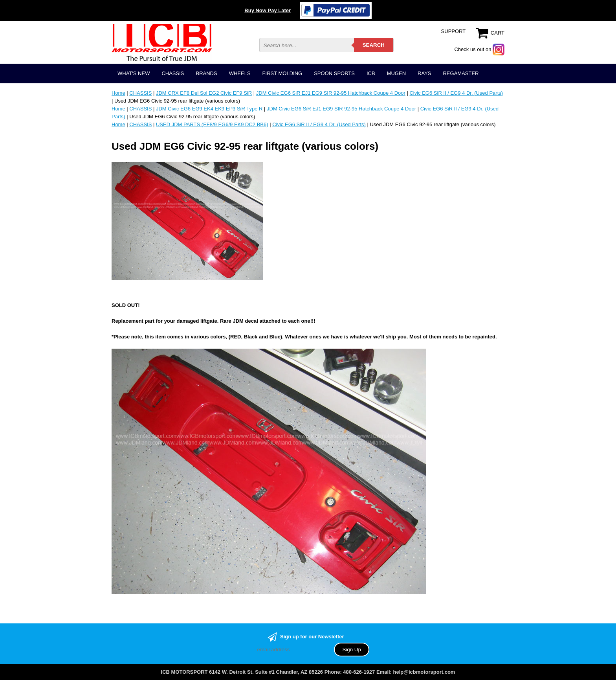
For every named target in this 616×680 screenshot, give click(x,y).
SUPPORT (454, 31)
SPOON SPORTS (334, 73)
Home (118, 93)
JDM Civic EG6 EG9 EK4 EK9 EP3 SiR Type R (210, 109)
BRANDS (206, 73)
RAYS (424, 73)
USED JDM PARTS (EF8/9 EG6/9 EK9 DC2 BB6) (212, 124)
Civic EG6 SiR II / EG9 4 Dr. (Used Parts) (456, 93)
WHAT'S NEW (134, 73)
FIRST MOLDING (282, 73)
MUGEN (396, 73)
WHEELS (240, 73)
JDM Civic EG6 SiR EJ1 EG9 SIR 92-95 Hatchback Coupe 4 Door (331, 93)
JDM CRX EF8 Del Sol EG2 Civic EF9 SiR (204, 93)
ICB (371, 73)
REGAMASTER (461, 73)
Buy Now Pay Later (268, 10)
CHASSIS (173, 73)
